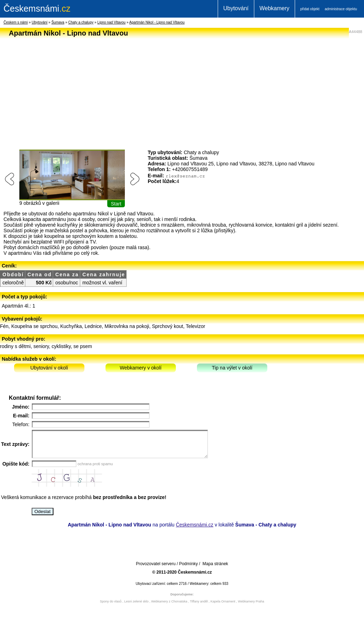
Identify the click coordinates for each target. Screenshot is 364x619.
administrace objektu (341, 9)
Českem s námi (16, 22)
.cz (37, 8)
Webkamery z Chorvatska (169, 607)
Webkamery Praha (251, 607)
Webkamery (274, 8)
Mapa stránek (215, 569)
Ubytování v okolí (49, 368)
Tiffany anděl (199, 607)
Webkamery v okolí (141, 368)
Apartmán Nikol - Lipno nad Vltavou (157, 22)
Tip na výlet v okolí (232, 368)
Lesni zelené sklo (136, 607)
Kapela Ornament (223, 607)
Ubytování (236, 8)
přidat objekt (310, 9)
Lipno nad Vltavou (111, 22)
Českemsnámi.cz (195, 530)
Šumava (58, 22)
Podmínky (188, 569)
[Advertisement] (180, 89)
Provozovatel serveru (156, 569)
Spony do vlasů (111, 607)
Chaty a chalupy (81, 22)
